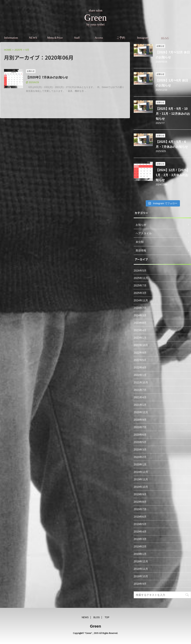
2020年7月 (140, 427)
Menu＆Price (55, 38)
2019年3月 (140, 539)
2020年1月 (140, 464)
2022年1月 (140, 375)
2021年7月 (140, 390)
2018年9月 (140, 584)
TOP (107, 617)
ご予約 (121, 38)
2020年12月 (141, 412)
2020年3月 (140, 450)
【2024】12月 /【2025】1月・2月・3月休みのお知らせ (173, 175)
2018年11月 (141, 569)
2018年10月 (141, 576)
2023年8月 (140, 323)
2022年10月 (141, 345)
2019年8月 (140, 502)
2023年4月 (140, 330)
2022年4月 (140, 368)
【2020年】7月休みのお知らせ (47, 77)
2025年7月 (140, 285)
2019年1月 (140, 554)
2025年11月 (141, 278)
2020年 (19, 50)
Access (99, 38)
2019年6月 (140, 517)
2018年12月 (141, 561)
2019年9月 (140, 494)
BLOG (165, 38)
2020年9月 (140, 420)
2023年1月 (140, 338)
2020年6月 (140, 435)
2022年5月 (140, 360)
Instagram (143, 38)
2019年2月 (140, 546)
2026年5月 (140, 271)
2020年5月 (140, 442)
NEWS (33, 38)
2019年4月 (140, 532)
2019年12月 (141, 472)
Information (11, 38)
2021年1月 (140, 405)
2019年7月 (140, 509)
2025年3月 (140, 293)
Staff (77, 38)
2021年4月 (140, 397)
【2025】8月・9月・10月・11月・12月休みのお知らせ (173, 114)
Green (95, 626)
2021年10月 (141, 382)
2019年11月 (141, 479)
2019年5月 (140, 524)
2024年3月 (140, 315)
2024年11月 (141, 300)
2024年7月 (140, 308)
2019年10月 (141, 487)
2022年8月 (140, 353)
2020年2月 (140, 457)
